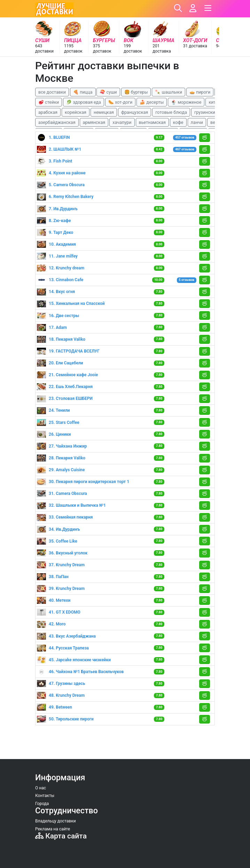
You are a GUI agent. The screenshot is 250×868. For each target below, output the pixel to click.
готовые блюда (171, 112)
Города (42, 804)
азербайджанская (57, 122)
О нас (41, 788)
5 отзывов (187, 280)
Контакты (45, 796)
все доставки (52, 92)
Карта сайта (61, 836)
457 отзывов (185, 137)
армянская (94, 122)
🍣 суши (108, 92)
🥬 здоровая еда (84, 102)
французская (135, 112)
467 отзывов (185, 149)
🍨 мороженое (186, 102)
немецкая (104, 112)
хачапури (122, 122)
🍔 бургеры (136, 92)
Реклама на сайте (53, 829)
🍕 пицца (83, 92)
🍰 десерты (152, 102)
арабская (48, 112)
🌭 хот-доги (120, 102)
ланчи (197, 122)
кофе (178, 122)
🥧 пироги (200, 92)
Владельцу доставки (56, 821)
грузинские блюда (213, 112)
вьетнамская (152, 122)
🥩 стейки (49, 102)
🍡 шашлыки (169, 92)
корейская (76, 112)
